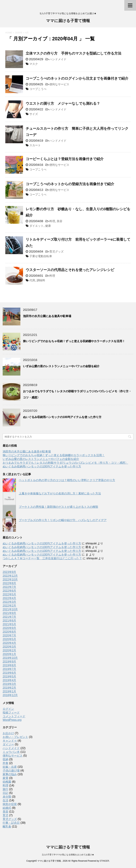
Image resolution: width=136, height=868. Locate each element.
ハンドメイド (58, 59)
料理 (52, 221)
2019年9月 (9, 662)
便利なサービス (59, 84)
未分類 (7, 797)
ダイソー (8, 744)
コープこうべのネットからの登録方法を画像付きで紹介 (70, 184)
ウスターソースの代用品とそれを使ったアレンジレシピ (70, 270)
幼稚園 (7, 782)
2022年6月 (9, 591)
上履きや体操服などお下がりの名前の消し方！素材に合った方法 (60, 493)
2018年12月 (10, 695)
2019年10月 (10, 658)
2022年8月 (9, 583)
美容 (59, 221)
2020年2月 (9, 650)
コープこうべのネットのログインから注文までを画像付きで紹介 (77, 78)
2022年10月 (10, 579)
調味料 (41, 280)
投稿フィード (11, 713)
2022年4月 (9, 598)
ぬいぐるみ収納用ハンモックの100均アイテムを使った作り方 (62, 417)
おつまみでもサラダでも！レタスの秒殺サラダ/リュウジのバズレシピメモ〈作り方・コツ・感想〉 (65, 463)
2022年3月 (9, 602)
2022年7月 (9, 587)
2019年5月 (9, 677)
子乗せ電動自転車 (41, 256)
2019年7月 (9, 669)
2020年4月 (9, 643)
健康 (48, 226)
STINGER (104, 861)
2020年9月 (9, 628)
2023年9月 (9, 572)
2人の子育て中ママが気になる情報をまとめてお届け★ (68, 855)
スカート (35, 145)
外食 (5, 763)
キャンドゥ (10, 741)
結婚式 (7, 808)
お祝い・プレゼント (15, 737)
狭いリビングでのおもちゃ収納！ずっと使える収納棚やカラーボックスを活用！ (74, 341)
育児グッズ (56, 252)
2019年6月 (9, 673)
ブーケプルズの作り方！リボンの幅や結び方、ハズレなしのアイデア (63, 520)
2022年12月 (10, 576)
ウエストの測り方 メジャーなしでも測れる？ (63, 103)
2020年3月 (9, 647)
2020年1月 (9, 654)
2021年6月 (9, 621)
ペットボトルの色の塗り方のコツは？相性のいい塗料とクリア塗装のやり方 (67, 480)
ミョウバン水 (11, 752)
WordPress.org (12, 720)
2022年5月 (9, 594)
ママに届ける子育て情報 (68, 21)
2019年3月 (9, 684)
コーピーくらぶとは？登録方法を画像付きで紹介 (65, 159)
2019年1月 (9, 691)
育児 (5, 815)
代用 (32, 280)
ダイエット (36, 226)
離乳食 (7, 827)
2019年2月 (9, 688)
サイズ (34, 114)
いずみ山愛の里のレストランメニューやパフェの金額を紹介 (61, 366)
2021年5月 (9, 624)
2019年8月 (9, 665)
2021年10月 (10, 609)
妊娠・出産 (10, 767)
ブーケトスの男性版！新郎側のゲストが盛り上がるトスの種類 (58, 507)
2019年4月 (9, 680)
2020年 (19, 33)
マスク (34, 64)
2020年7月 (9, 635)
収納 (5, 759)
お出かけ (8, 733)
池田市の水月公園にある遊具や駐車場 (47, 316)
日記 (5, 793)
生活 (5, 800)
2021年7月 (9, 617)
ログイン (8, 709)
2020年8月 (9, 632)
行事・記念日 (11, 823)
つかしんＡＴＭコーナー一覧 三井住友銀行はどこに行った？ (42, 558)
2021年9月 (9, 613)
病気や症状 (10, 804)
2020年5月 (9, 639)
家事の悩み (10, 774)
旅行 (5, 789)
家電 (5, 778)
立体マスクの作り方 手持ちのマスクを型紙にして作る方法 (73, 53)
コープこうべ (38, 89)
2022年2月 (9, 606)
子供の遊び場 (11, 771)
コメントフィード (14, 716)
